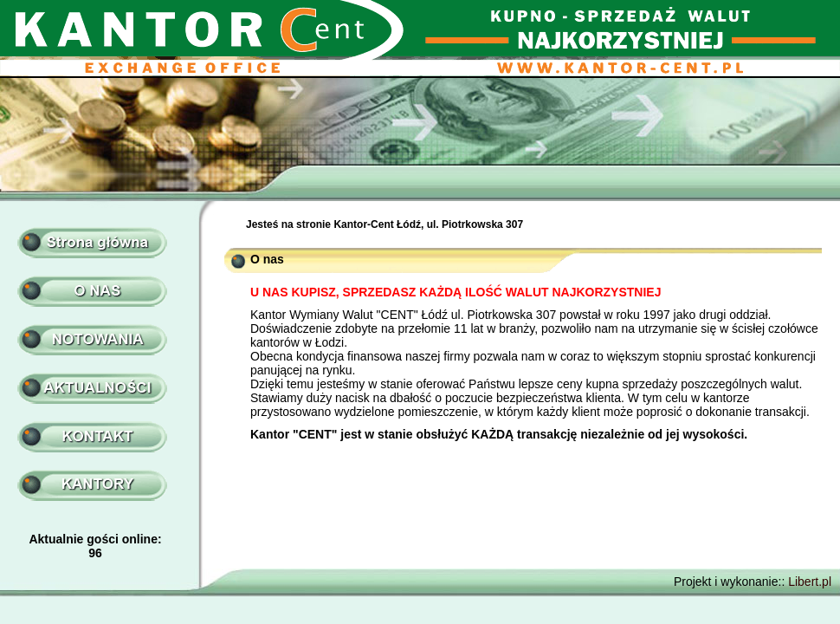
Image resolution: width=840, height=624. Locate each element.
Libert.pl (810, 582)
